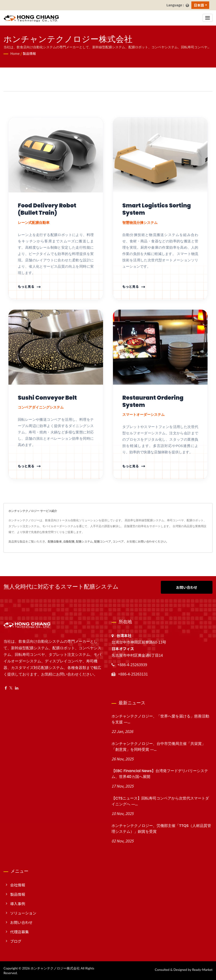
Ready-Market (202, 970)
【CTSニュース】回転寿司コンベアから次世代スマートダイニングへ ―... (160, 801)
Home (15, 53)
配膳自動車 (55, 541)
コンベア (118, 541)
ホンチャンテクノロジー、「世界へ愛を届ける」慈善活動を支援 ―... (160, 719)
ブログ (16, 941)
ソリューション (23, 913)
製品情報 (29, 53)
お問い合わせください (152, 541)
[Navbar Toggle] (208, 18)
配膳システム (84, 541)
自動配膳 (69, 541)
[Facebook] (6, 688)
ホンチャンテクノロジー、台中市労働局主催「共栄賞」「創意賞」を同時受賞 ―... (158, 747)
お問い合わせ (187, 587)
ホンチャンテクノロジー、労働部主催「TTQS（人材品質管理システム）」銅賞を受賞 (161, 829)
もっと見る (26, 286)
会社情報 (18, 885)
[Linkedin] (17, 688)
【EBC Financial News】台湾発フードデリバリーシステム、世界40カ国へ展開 (160, 774)
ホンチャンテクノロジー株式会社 (55, 968)
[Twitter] (11, 688)
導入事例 (18, 904)
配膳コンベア (103, 541)
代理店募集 (19, 932)
